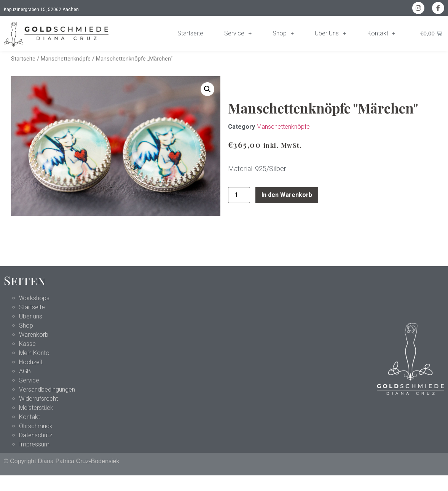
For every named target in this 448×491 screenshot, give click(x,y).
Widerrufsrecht (38, 399)
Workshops (34, 298)
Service (238, 34)
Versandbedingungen (47, 389)
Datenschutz (36, 435)
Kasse (27, 344)
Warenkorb (34, 335)
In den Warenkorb (287, 195)
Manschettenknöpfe (66, 59)
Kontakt (381, 34)
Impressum (34, 444)
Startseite (190, 33)
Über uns (31, 316)
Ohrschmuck (36, 426)
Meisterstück (36, 408)
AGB (25, 371)
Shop (283, 34)
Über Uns (330, 34)
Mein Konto (34, 353)
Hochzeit (31, 362)
